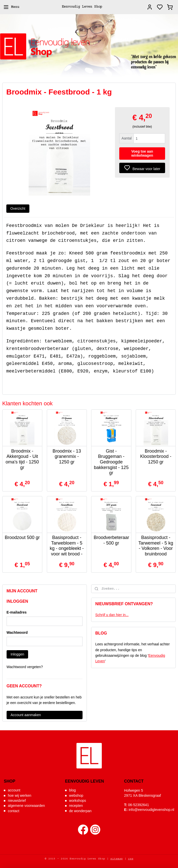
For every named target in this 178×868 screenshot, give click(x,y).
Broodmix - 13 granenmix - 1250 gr (67, 456)
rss (131, 859)
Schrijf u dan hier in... (112, 615)
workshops (78, 801)
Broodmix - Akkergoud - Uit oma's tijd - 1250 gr (22, 459)
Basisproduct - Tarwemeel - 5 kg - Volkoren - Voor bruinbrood (156, 546)
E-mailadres (17, 612)
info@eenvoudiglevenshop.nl (151, 810)
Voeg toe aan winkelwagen (142, 153)
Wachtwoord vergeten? (25, 667)
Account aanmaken (26, 715)
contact (14, 811)
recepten (76, 806)
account (14, 790)
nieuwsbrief (17, 801)
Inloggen (17, 654)
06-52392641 (139, 805)
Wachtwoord (17, 632)
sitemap (117, 859)
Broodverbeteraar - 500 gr (111, 540)
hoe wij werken (20, 795)
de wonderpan (80, 811)
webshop (76, 795)
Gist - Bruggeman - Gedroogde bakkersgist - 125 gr (111, 462)
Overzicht (18, 208)
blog (72, 790)
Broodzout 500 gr (22, 537)
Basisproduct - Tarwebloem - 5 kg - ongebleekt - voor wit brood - (67, 546)
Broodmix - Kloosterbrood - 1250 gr (156, 456)
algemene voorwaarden (26, 806)
